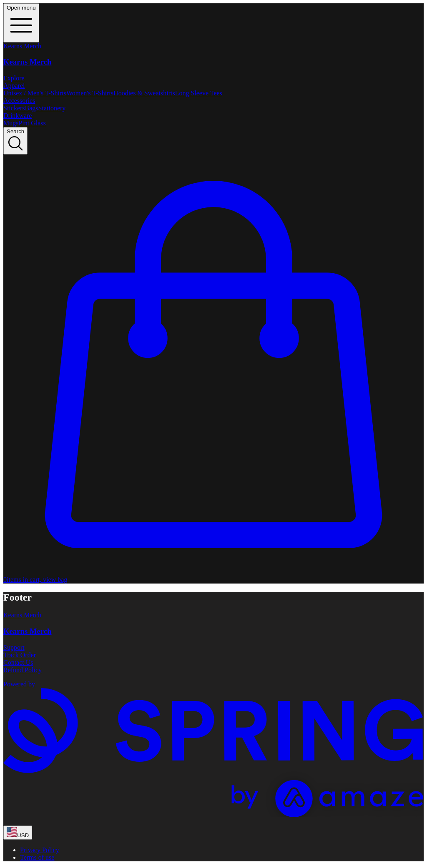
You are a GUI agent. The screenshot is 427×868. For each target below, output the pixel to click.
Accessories (19, 101)
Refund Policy (23, 670)
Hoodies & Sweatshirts (144, 93)
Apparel (14, 86)
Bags (32, 108)
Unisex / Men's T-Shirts (35, 93)
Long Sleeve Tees (199, 93)
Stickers (14, 108)
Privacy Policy (40, 850)
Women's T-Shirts (90, 93)
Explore (14, 78)
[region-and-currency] (18, 833)
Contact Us (18, 662)
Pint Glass (32, 123)
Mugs (11, 123)
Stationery (52, 108)
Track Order (20, 655)
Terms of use (37, 857)
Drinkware (18, 116)
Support (14, 647)
